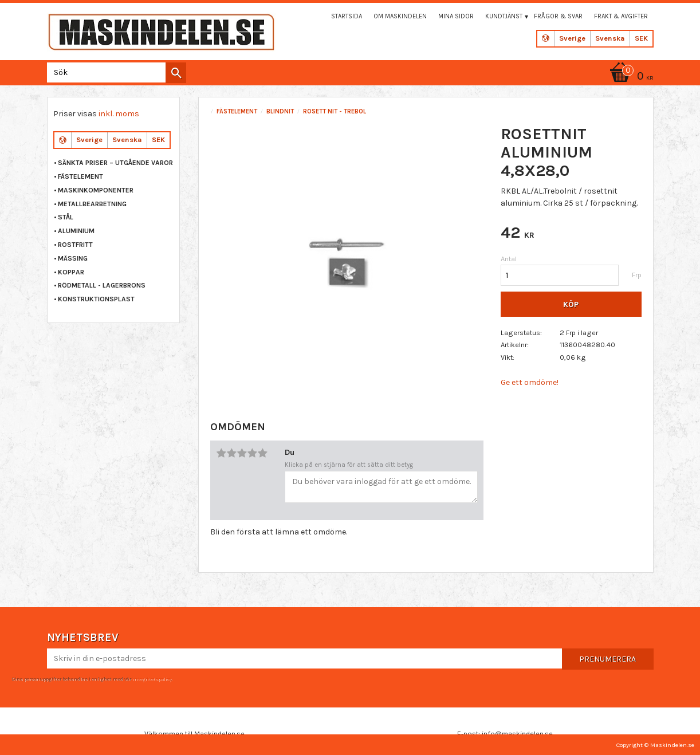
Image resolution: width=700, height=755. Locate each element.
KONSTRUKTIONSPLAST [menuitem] (96, 299)
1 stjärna (221, 453)
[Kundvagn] (630, 77)
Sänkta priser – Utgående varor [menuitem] (115, 163)
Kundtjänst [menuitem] (504, 16)
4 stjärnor (252, 453)
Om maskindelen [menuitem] (400, 16)
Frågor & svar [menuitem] (558, 16)
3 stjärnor (242, 453)
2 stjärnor (231, 453)
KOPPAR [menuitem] (71, 272)
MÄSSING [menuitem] (73, 258)
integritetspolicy (152, 679)
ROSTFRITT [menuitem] (75, 245)
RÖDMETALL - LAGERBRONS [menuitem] (102, 285)
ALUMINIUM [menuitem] (76, 231)
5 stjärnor (262, 453)
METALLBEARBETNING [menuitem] (92, 204)
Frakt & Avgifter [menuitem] (621, 16)
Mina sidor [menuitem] (456, 16)
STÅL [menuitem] (66, 217)
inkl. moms (119, 114)
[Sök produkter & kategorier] (114, 72)
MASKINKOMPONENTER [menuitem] (96, 190)
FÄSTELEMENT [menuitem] (80, 176)
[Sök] (176, 73)
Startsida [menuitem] (347, 16)
